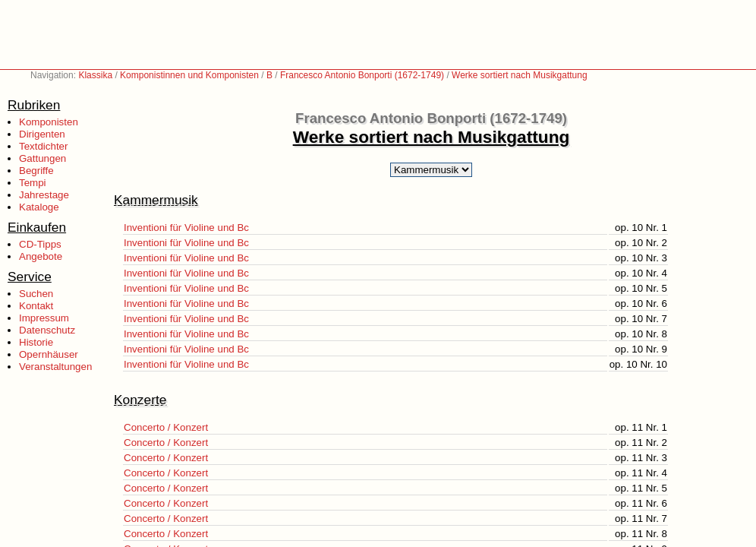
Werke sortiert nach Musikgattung (520, 75)
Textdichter (43, 146)
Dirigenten (42, 134)
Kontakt (36, 306)
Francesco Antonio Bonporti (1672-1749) (362, 75)
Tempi (33, 183)
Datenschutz (47, 330)
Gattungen (43, 158)
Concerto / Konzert (166, 427)
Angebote (41, 256)
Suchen (36, 294)
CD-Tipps (40, 244)
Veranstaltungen (55, 367)
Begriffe (36, 171)
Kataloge (39, 207)
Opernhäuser (49, 354)
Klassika (95, 75)
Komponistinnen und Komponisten (189, 75)
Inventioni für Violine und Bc (186, 228)
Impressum (44, 318)
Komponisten (49, 122)
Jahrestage (44, 195)
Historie (36, 342)
